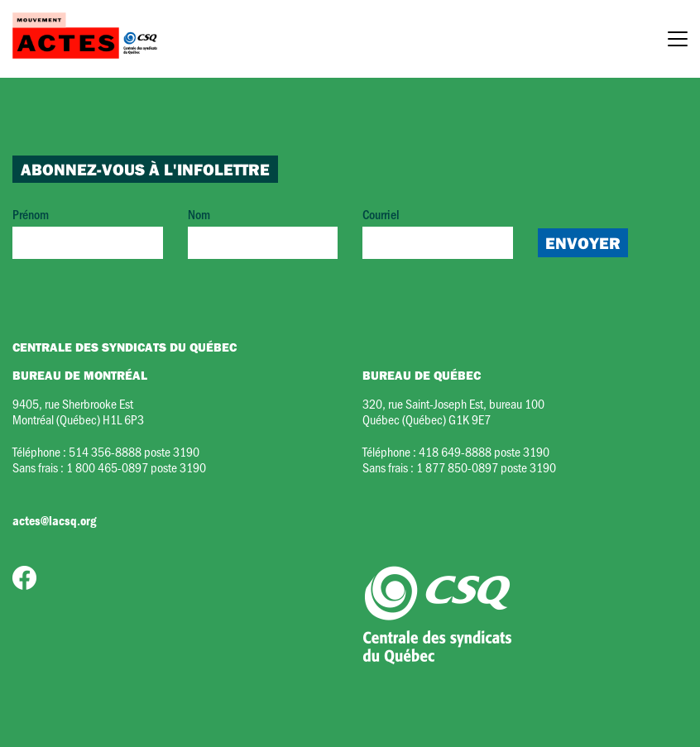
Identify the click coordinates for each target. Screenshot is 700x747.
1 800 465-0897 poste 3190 (136, 467)
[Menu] (678, 41)
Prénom (88, 232)
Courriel (438, 232)
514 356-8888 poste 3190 (134, 451)
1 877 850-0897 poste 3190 (486, 467)
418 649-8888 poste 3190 (484, 451)
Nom (263, 232)
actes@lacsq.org (54, 520)
